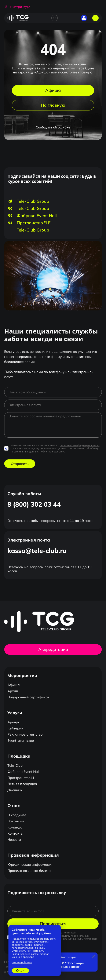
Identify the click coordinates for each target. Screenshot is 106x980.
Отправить (20, 464)
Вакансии (16, 821)
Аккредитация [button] (53, 649)
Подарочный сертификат (28, 697)
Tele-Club (15, 765)
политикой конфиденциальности (80, 445)
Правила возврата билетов (30, 871)
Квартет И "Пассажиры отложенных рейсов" (67, 965)
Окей (20, 970)
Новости (14, 839)
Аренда (14, 722)
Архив (13, 691)
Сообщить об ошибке (53, 127)
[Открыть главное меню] (95, 18)
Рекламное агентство (25, 734)
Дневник (15, 790)
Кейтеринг (16, 728)
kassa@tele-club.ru (37, 551)
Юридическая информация (30, 864)
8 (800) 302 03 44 (34, 504)
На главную (53, 105)
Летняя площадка (22, 784)
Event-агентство (21, 740)
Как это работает (22, 962)
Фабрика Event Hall (23, 772)
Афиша (53, 90)
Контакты (15, 833)
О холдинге (17, 815)
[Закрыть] (93, 957)
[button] (17, 7)
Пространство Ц (21, 778)
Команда (15, 827)
